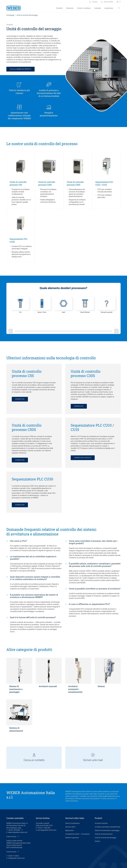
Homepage (10, 15)
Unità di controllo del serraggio (105, 827)
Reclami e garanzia (72, 827)
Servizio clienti (70, 816)
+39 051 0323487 (14, 819)
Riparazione (69, 820)
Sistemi (97, 830)
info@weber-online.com (16, 847)
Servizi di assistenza (72, 812)
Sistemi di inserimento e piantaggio (107, 820)
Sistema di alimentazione (104, 823)
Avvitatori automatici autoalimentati (107, 816)
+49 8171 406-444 (44, 817)
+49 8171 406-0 (13, 845)
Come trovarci (11, 826)
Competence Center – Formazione (77, 823)
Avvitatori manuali (101, 812)
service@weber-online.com (47, 819)
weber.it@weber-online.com (18, 821)
